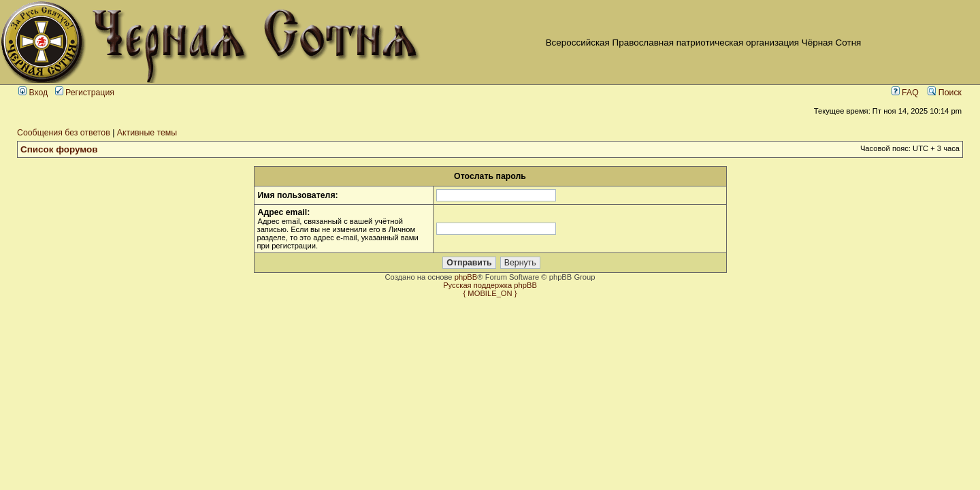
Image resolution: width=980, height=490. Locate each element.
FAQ (905, 93)
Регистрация (85, 93)
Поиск (945, 93)
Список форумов (59, 149)
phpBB (466, 277)
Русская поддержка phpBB (490, 285)
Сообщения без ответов (64, 133)
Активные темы (147, 133)
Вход (33, 93)
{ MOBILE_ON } (490, 293)
